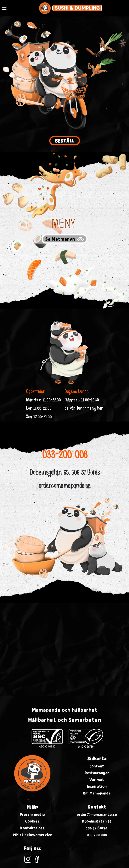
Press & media (32, 814)
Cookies (32, 821)
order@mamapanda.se (64, 487)
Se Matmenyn (65, 239)
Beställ (65, 141)
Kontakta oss (32, 828)
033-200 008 (65, 456)
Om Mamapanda (97, 793)
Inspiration (97, 786)
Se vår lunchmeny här (84, 409)
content (97, 766)
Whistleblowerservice (32, 835)
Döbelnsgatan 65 (97, 821)
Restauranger (97, 773)
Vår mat (97, 780)
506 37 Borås (97, 828)
